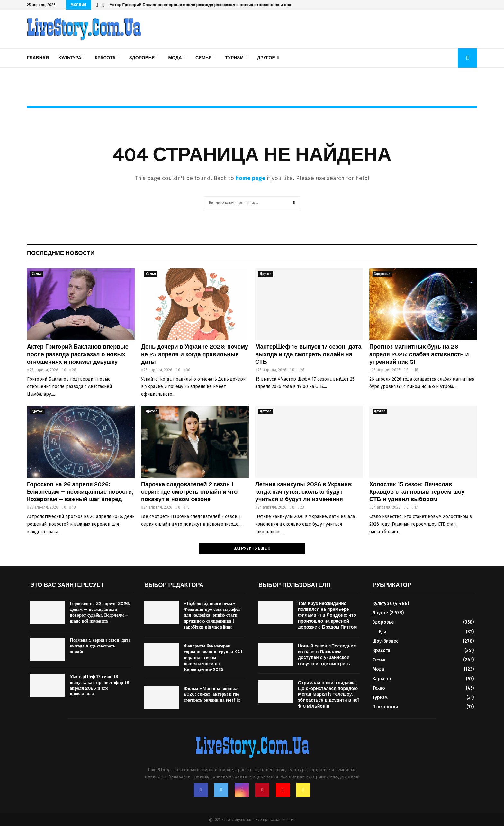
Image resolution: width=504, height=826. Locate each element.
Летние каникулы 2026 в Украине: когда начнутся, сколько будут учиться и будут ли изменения (304, 492)
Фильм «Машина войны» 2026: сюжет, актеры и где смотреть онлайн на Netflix (212, 694)
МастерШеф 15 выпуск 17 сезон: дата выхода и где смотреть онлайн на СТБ (308, 354)
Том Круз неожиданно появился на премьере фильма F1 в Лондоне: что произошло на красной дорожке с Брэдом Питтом (327, 615)
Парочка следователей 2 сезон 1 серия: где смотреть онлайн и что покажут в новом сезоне (206, 5)
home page (250, 178)
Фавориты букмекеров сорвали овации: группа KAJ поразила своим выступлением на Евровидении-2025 (213, 658)
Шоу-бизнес (385, 641)
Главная (38, 58)
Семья (204, 58)
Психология (385, 707)
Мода (175, 58)
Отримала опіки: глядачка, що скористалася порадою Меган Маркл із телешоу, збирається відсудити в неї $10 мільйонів (328, 694)
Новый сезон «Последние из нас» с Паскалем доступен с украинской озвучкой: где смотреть (327, 655)
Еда (383, 632)
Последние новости (61, 253)
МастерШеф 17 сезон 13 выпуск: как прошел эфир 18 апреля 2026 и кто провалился (99, 685)
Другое (266, 58)
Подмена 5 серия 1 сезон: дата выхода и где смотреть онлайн (100, 646)
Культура (70, 58)
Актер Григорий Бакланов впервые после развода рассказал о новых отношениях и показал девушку (78, 354)
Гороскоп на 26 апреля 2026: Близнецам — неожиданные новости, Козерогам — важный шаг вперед (80, 492)
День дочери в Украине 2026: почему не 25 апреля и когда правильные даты (195, 354)
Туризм (234, 58)
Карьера (382, 679)
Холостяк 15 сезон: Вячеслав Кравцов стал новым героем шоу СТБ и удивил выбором (417, 492)
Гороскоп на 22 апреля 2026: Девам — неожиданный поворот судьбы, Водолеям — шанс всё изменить (100, 612)
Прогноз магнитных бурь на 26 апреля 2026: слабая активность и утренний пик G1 (419, 354)
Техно (379, 688)
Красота (105, 58)
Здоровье (142, 58)
